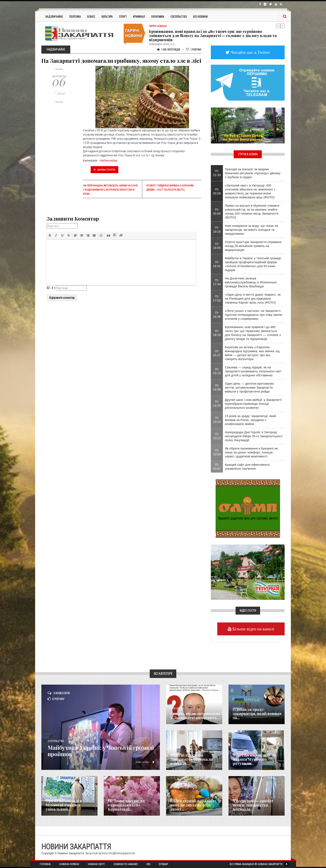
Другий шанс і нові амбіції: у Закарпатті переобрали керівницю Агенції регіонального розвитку (253, 404)
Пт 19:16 (217, 230)
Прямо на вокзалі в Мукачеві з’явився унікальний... (64, 805)
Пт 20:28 (217, 191)
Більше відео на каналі (253, 629)
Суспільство (179, 16)
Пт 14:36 (217, 387)
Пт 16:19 (217, 333)
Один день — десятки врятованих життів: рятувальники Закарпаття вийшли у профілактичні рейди (249, 387)
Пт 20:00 (217, 211)
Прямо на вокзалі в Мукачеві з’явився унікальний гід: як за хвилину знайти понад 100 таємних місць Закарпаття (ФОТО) (252, 211)
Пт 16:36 (217, 315)
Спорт (123, 16)
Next (283, 26)
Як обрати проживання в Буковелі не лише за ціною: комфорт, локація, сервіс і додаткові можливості (251, 452)
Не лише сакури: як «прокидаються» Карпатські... (126, 805)
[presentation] (50, 235)
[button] (50, 235)
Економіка (158, 16)
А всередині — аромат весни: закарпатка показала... (253, 805)
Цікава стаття (105, 170)
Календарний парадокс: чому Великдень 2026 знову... (193, 805)
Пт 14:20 (217, 404)
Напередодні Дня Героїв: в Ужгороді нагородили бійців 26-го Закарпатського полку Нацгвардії (254, 436)
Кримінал (139, 16)
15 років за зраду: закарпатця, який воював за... (257, 714)
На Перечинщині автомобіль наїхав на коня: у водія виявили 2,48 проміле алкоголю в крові (110, 190)
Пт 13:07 (217, 467)
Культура (107, 16)
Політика (75, 16)
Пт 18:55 (217, 246)
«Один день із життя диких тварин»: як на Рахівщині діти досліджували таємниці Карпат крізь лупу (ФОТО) (253, 298)
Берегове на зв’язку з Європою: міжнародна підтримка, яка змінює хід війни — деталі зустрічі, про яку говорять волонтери (252, 353)
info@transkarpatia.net (122, 853)
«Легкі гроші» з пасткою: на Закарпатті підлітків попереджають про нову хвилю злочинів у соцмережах (254, 315)
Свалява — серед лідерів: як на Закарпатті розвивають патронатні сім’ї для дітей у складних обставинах (253, 371)
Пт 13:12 (217, 436)
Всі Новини (200, 16)
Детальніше (144, 762)
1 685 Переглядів (169, 49)
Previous (278, 26)
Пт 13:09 (217, 452)
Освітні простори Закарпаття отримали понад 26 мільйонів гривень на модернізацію (253, 246)
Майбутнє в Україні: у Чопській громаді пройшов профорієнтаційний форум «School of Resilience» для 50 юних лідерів (253, 264)
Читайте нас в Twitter (250, 52)
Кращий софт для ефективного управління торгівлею (248, 467)
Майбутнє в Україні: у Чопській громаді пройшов (96, 751)
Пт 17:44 (217, 282)
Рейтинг (194, 49)
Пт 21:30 (217, 173)
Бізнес (91, 16)
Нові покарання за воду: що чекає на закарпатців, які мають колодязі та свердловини (252, 230)
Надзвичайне (54, 16)
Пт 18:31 (217, 264)
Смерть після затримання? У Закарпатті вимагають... (196, 716)
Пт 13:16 (217, 420)
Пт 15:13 (217, 371)
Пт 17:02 (217, 298)
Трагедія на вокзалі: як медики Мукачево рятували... (254, 759)
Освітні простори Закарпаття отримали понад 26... (191, 759)
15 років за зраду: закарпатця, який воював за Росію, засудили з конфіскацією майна (250, 420)
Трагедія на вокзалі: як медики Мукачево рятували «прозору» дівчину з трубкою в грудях (253, 173)
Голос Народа (177, 708)
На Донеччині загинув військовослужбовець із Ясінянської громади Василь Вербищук (251, 282)
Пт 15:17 (217, 353)
